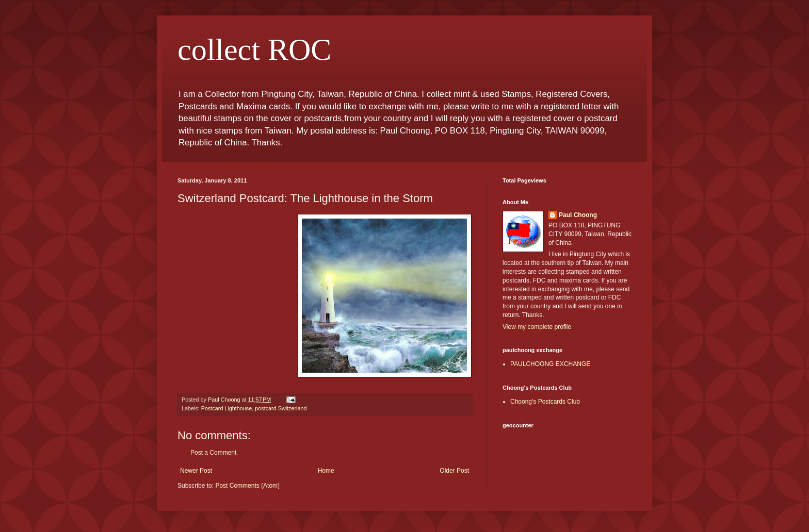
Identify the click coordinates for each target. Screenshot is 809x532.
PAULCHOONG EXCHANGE (550, 364)
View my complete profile (537, 327)
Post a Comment (213, 453)
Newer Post (196, 471)
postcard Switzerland (281, 408)
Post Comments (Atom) (247, 486)
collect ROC (254, 49)
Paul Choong (578, 215)
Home (326, 471)
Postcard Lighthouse (226, 408)
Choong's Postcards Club (545, 402)
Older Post (454, 471)
